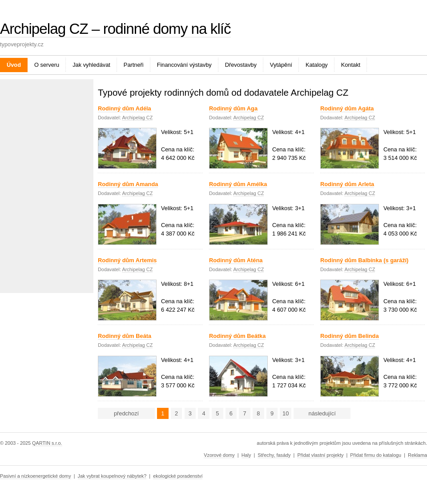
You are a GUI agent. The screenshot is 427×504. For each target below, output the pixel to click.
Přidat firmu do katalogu (376, 455)
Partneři (134, 65)
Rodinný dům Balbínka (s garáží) (364, 260)
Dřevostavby (241, 65)
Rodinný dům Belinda (350, 336)
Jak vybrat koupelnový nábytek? (112, 476)
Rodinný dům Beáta (125, 336)
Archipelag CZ (137, 118)
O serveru (47, 65)
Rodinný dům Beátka (237, 336)
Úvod (14, 65)
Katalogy (317, 65)
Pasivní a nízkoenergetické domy (36, 476)
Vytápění (281, 65)
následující (322, 413)
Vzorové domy (219, 455)
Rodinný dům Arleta (347, 184)
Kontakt (351, 65)
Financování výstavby (184, 65)
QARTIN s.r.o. (47, 443)
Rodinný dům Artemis (127, 260)
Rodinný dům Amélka (238, 184)
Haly (246, 455)
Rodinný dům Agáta (347, 108)
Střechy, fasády (274, 455)
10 (286, 413)
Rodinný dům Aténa (236, 260)
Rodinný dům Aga (233, 108)
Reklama (417, 455)
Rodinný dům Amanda (128, 184)
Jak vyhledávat (91, 65)
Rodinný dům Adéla (125, 108)
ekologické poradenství (178, 476)
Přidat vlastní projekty (320, 455)
